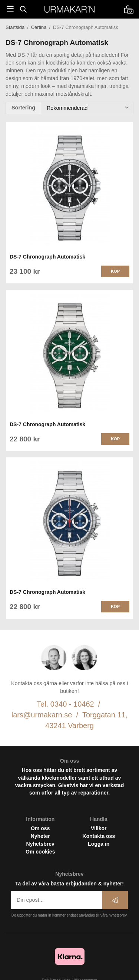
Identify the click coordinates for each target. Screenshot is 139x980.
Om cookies (40, 852)
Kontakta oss (99, 836)
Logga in (99, 844)
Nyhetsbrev (40, 844)
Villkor (99, 828)
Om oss (40, 828)
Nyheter (40, 836)
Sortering (23, 108)
